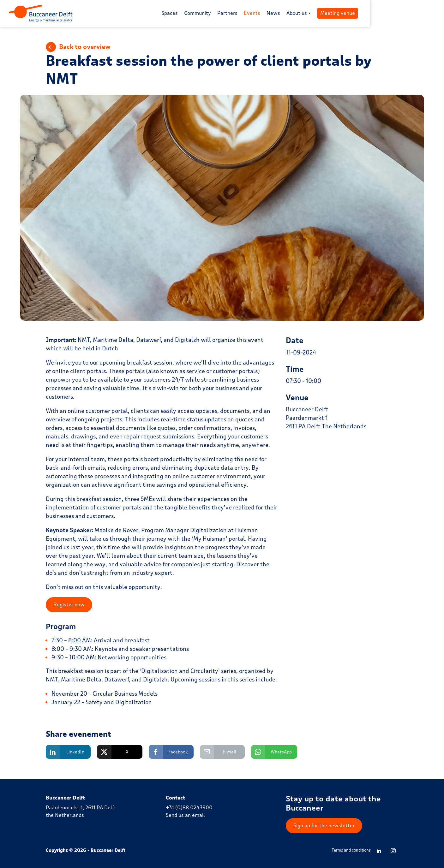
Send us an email (185, 815)
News (310, 13)
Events (289, 13)
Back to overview (78, 47)
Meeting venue (375, 13)
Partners (264, 13)
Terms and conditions (351, 851)
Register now (69, 605)
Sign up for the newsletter (324, 826)
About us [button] (334, 13)
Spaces (207, 13)
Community (234, 13)
